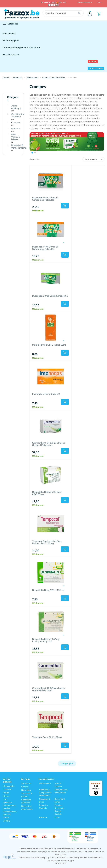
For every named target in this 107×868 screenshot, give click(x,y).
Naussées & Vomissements (19, 148)
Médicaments (9, 34)
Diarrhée (16, 130)
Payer (6, 793)
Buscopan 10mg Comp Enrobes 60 (50, 296)
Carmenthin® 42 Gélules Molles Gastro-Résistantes (49, 689)
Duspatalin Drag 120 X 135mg (48, 590)
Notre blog (26, 790)
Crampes (16, 124)
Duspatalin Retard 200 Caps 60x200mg (47, 493)
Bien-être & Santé (11, 54)
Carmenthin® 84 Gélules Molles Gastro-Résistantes (49, 444)
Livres (57, 817)
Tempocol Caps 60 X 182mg (47, 737)
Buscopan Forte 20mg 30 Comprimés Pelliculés (45, 248)
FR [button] (99, 2)
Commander (9, 786)
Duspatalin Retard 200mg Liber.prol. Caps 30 (46, 640)
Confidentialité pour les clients (10, 815)
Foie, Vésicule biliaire (16, 138)
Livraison (7, 789)
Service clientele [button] (84, 2)
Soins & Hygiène (11, 41)
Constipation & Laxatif (18, 117)
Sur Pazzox (26, 783)
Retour (7, 796)
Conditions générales (26, 801)
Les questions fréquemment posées (10, 804)
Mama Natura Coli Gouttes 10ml (49, 345)
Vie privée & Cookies (27, 795)
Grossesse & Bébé (45, 800)
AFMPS (7, 821)
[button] (65, 206)
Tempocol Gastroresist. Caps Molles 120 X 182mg (47, 542)
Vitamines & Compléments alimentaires (22, 47)
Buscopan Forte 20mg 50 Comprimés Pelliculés (45, 199)
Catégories (10, 24)
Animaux (43, 817)
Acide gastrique (16, 108)
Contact (25, 787)
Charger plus (67, 763)
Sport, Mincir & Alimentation (61, 791)
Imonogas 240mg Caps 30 (46, 394)
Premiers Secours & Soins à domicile (59, 810)
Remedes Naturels (43, 807)
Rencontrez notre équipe (27, 807)
